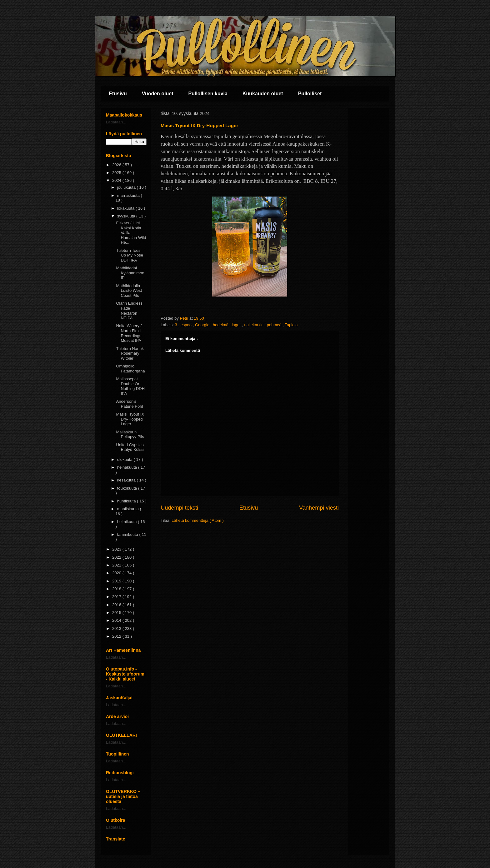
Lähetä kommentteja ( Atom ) (198, 520)
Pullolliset (310, 94)
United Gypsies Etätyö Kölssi (130, 447)
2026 (117, 165)
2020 (117, 573)
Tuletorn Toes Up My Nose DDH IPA (130, 255)
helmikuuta (127, 522)
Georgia (203, 325)
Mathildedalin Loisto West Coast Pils (129, 291)
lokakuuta (126, 208)
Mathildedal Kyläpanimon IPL (130, 273)
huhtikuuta (127, 501)
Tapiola (291, 325)
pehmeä (275, 325)
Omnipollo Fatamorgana (130, 369)
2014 (117, 620)
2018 (117, 589)
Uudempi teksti (179, 508)
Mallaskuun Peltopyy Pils (130, 434)
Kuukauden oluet (263, 94)
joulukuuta (127, 187)
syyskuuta (127, 216)
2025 (117, 173)
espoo (187, 325)
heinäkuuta (128, 467)
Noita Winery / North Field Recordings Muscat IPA (129, 333)
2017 (117, 597)
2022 (117, 557)
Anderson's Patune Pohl (129, 404)
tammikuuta (128, 534)
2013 (117, 629)
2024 (117, 180)
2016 (117, 605)
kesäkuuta (127, 480)
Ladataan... (116, 122)
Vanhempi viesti (319, 508)
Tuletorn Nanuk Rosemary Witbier (130, 353)
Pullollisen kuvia (208, 94)
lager (237, 325)
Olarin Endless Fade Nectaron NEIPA (129, 311)
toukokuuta (128, 488)
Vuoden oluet (158, 94)
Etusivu (118, 94)
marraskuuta (129, 195)
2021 (117, 565)
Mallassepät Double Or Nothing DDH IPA (130, 386)
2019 (117, 581)
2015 (117, 613)
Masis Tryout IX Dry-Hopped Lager (130, 419)
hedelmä (221, 325)
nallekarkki (255, 325)
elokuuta (125, 459)
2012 (117, 636)
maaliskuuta (129, 509)
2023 (117, 549)
